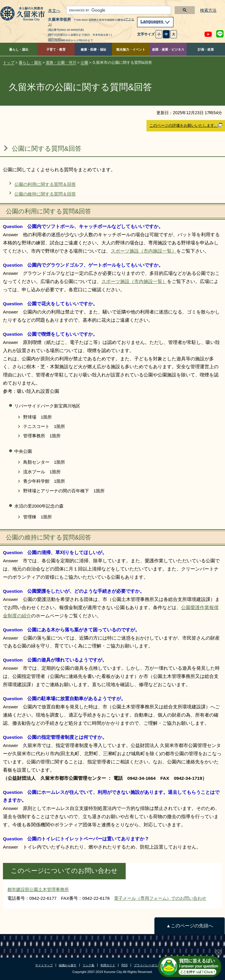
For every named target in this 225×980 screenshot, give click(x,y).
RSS (124, 965)
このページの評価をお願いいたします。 (186, 125)
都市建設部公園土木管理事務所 (38, 889)
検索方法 (208, 10)
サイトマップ (44, 965)
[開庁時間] (55, 40)
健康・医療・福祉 (93, 49)
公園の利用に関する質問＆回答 (45, 184)
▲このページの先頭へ (189, 926)
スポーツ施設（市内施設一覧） (144, 251)
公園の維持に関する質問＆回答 (45, 194)
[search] (118, 10)
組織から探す (68, 965)
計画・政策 (206, 49)
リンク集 (88, 965)
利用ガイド (108, 965)
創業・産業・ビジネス (168, 49)
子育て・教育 (56, 49)
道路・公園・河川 (61, 62)
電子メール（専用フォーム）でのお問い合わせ (160, 898)
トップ (9, 62)
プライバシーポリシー (149, 965)
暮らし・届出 (19, 49)
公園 (84, 62)
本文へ (54, 11)
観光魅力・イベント (131, 49)
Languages (155, 21)
